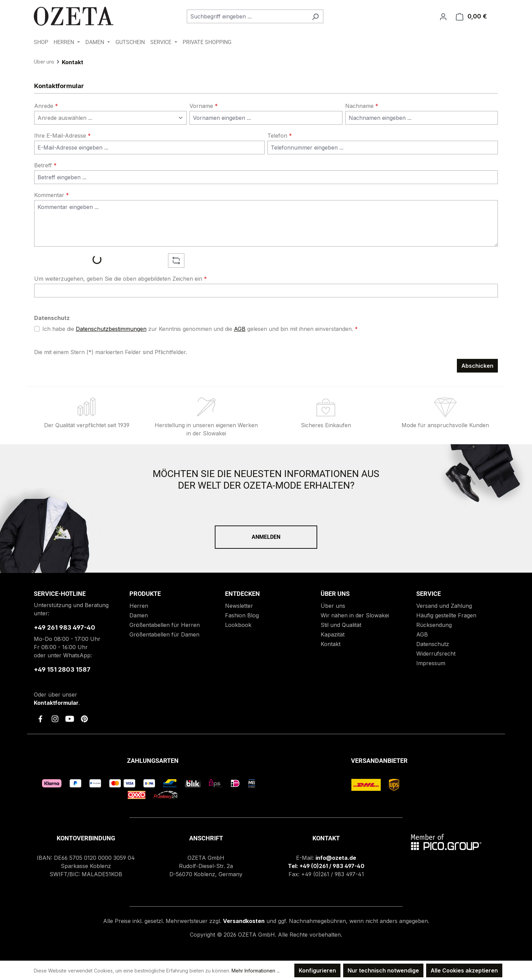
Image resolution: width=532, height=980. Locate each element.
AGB (240, 329)
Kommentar (52, 195)
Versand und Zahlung (444, 606)
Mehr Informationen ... (256, 971)
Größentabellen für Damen (164, 634)
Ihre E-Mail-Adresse (62, 136)
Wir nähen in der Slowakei (355, 615)
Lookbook (238, 625)
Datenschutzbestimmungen (111, 329)
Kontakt (331, 644)
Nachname (362, 106)
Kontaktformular (56, 703)
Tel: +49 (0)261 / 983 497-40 (326, 866)
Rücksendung (434, 625)
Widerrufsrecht (436, 654)
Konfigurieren (317, 970)
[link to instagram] (55, 719)
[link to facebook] (40, 719)
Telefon (280, 136)
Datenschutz (433, 644)
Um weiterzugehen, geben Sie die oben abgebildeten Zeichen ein (121, 279)
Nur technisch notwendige (383, 970)
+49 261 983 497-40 (65, 627)
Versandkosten (244, 921)
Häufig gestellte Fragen (446, 615)
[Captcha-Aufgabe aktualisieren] (176, 261)
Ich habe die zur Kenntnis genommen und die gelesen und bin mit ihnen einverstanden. (200, 329)
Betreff (45, 165)
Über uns (333, 606)
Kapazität (333, 634)
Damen (139, 615)
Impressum (431, 663)
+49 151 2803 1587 (62, 669)
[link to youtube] (70, 719)
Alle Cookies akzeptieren (464, 970)
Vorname (204, 106)
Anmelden (266, 537)
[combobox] (247, 16)
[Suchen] (315, 16)
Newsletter (239, 606)
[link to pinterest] (84, 719)
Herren (139, 606)
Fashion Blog (242, 615)
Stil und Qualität (341, 625)
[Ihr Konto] (443, 16)
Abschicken (477, 366)
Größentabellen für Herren (165, 625)
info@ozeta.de (336, 858)
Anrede (46, 106)
